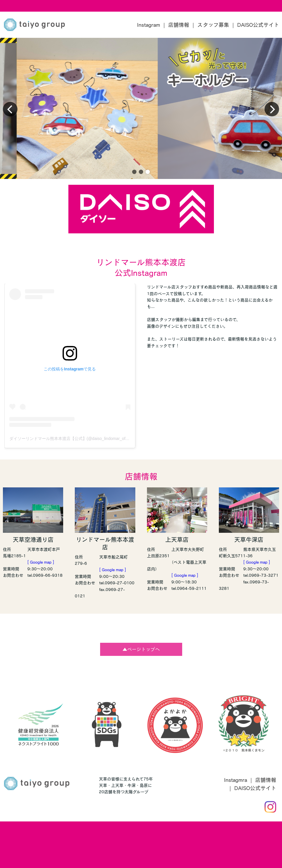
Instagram (149, 25)
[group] (141, 108)
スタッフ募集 (213, 25)
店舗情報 (179, 25)
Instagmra (236, 780)
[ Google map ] (41, 562)
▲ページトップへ (141, 649)
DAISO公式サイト (258, 25)
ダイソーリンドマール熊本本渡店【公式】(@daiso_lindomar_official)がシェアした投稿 (88, 439)
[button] (134, 172)
